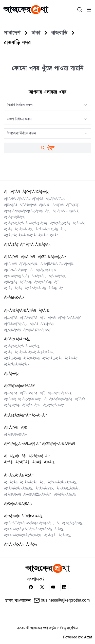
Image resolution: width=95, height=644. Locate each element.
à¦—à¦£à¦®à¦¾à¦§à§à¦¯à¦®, (65, 399)
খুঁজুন (48, 148)
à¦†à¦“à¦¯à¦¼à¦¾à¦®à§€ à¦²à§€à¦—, (29, 523)
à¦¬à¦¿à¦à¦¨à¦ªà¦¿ (58, 535)
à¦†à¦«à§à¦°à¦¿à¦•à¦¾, (21, 264)
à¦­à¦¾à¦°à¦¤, (57, 276)
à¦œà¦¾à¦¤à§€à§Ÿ (20, 386)
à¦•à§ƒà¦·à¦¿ (14, 297)
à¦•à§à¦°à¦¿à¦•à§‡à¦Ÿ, (64, 318)
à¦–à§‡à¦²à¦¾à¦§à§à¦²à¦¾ (27, 311)
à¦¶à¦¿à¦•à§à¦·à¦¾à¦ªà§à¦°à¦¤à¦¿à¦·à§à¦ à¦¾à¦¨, (41, 358)
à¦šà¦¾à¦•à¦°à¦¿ (17, 339)
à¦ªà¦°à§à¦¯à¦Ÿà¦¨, (66, 205)
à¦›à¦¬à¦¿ (12, 374)
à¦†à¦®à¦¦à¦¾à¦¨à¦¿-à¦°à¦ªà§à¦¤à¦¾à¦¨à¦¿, (34, 199)
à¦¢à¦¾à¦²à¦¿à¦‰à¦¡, (18, 488)
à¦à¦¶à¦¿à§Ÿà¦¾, (43, 270)
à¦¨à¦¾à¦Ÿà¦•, (45, 488)
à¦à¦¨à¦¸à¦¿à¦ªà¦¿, (70, 523)
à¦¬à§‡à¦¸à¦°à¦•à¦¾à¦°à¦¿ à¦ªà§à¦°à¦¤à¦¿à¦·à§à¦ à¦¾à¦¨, (45, 223)
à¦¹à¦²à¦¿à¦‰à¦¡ (65, 495)
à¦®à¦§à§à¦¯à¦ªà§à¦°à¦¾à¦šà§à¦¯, (32, 282)
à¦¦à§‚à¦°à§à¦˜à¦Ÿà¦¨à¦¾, (22, 405)
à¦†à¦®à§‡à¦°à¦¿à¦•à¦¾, (57, 264)
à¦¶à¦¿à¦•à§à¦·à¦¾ (21, 545)
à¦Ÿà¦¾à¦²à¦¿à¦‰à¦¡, (62, 482)
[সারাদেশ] (12, 33)
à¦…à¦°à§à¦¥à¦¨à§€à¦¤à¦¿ (27, 192)
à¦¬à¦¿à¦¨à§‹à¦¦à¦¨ (19, 475)
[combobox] (48, 105)
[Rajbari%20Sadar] (17, 42)
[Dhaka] (36, 33)
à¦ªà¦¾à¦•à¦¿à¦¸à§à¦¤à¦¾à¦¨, (25, 276)
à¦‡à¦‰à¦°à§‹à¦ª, (16, 270)
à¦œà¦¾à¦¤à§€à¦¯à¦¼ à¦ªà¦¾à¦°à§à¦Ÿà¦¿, (34, 529)
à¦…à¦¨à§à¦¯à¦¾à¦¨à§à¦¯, (24, 318)
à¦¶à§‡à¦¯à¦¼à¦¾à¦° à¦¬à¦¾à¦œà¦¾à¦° (31, 235)
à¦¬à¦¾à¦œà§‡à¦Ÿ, (66, 211)
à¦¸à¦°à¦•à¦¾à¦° (54, 405)
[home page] (26, 10)
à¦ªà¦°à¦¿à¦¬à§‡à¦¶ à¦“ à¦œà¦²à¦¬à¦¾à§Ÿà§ (41, 444)
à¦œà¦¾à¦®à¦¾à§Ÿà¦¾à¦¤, (23, 535)
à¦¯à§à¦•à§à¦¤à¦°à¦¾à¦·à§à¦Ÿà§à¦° (34, 288)
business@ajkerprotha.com (62, 600)
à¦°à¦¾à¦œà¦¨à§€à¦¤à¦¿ (23, 516)
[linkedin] (64, 587)
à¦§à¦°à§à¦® (15, 428)
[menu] (89, 10)
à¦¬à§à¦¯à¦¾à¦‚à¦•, (18, 229)
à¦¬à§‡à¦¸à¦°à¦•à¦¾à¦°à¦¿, (22, 346)
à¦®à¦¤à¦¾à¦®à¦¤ (18, 504)
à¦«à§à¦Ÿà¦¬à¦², (42, 324)
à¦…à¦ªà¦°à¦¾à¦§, (60, 393)
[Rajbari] (59, 33)
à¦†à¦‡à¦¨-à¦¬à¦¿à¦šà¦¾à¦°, (23, 399)
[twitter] (42, 587)
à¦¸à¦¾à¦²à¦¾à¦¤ (15, 435)
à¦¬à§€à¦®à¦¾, (15, 217)
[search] (80, 10)
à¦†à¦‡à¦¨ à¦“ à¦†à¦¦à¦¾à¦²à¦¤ (28, 245)
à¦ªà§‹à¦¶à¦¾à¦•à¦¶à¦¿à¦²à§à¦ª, (27, 211)
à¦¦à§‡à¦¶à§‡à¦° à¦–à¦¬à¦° (25, 415)
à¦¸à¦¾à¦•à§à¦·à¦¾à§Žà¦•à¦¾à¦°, (28, 495)
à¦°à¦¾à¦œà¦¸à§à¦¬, (51, 229)
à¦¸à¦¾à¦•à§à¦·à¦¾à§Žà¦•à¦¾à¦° (27, 330)
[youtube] (53, 587)
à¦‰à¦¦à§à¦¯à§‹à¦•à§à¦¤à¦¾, (27, 205)
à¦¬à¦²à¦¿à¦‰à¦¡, (68, 488)
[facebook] (31, 587)
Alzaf (88, 637)
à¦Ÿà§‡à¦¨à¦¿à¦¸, (15, 324)
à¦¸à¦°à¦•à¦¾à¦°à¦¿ (17, 364)
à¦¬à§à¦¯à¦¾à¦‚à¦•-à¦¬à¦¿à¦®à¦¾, (29, 352)
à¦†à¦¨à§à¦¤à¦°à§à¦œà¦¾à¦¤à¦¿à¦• (35, 257)
